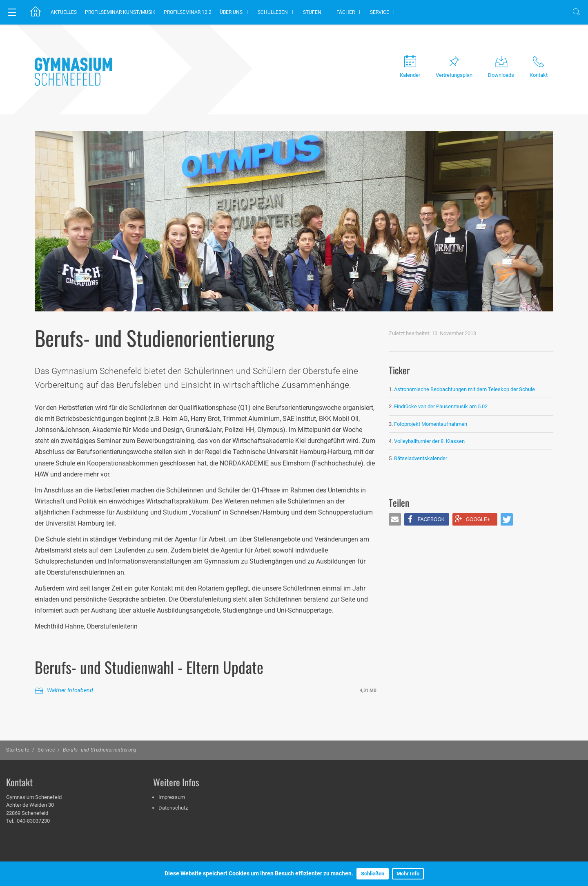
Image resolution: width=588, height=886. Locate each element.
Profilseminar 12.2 (188, 12)
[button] (395, 519)
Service (380, 12)
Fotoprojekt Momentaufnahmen (431, 424)
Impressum (172, 797)
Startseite (18, 750)
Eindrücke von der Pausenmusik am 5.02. (441, 406)
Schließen (373, 874)
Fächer (346, 12)
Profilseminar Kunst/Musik (120, 12)
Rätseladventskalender (421, 458)
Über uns (231, 12)
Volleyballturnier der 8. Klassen (429, 441)
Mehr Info (408, 874)
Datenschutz (173, 808)
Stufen (312, 12)
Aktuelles (64, 12)
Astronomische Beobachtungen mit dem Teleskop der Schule (464, 389)
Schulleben (273, 12)
